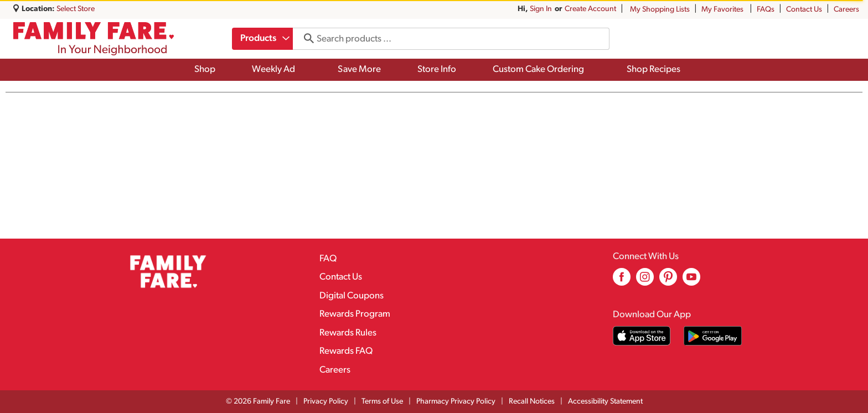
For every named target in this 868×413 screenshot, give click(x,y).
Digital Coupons (352, 296)
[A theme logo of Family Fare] (94, 39)
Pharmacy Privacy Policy (456, 402)
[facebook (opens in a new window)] (622, 281)
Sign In (541, 9)
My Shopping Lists (660, 10)
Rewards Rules (348, 333)
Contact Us (804, 10)
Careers (846, 10)
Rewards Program (355, 314)
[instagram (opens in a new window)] (645, 281)
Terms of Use (382, 402)
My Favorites (723, 10)
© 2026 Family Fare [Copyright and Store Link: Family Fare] (258, 402)
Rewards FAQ (346, 351)
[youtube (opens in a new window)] (691, 281)
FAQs (766, 10)
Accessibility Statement (605, 402)
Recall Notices (532, 402)
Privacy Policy (326, 402)
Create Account (590, 9)
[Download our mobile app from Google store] (713, 336)
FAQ (328, 259)
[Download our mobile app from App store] (642, 336)
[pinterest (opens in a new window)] (668, 281)
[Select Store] (76, 9)
